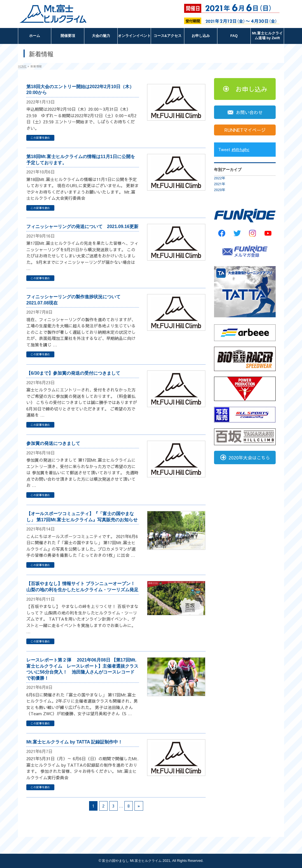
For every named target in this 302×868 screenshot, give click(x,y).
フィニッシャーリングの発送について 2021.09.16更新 (82, 227)
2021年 (220, 184)
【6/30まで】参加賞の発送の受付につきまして (73, 373)
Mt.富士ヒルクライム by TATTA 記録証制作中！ (74, 742)
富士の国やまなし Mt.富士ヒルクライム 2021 (136, 861)
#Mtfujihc (240, 149)
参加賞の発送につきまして (53, 443)
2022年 (220, 178)
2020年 (220, 190)
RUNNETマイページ (245, 130)
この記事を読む (40, 138)
